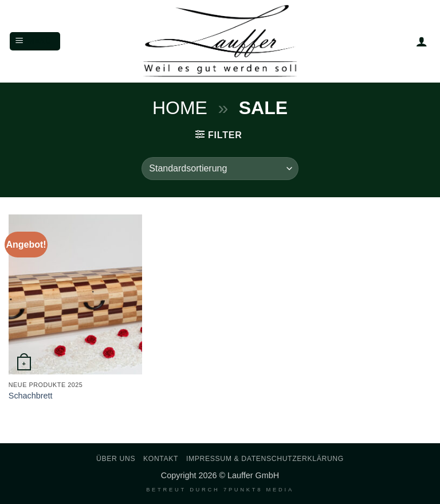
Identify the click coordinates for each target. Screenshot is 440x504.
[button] (35, 42)
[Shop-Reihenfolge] (220, 169)
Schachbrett (31, 396)
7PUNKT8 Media (259, 490)
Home (180, 108)
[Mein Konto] (422, 41)
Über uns (116, 459)
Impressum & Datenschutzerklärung (265, 459)
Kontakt (161, 459)
